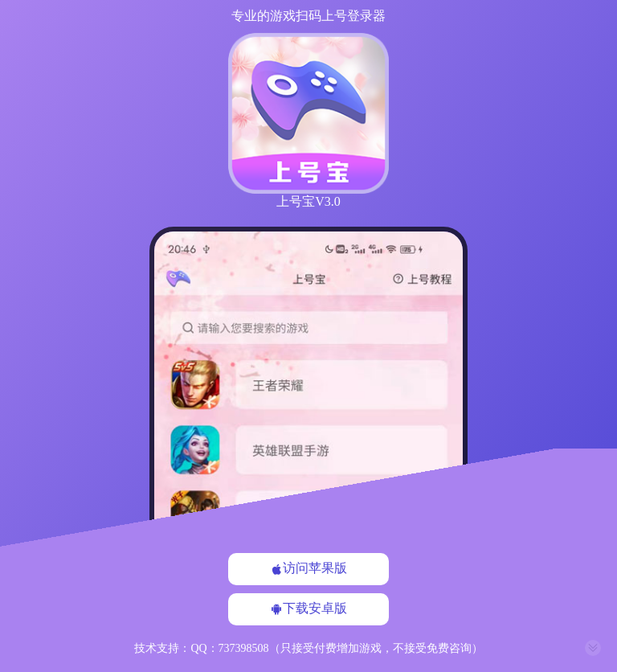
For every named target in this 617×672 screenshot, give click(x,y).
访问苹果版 (308, 568)
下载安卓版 (308, 608)
